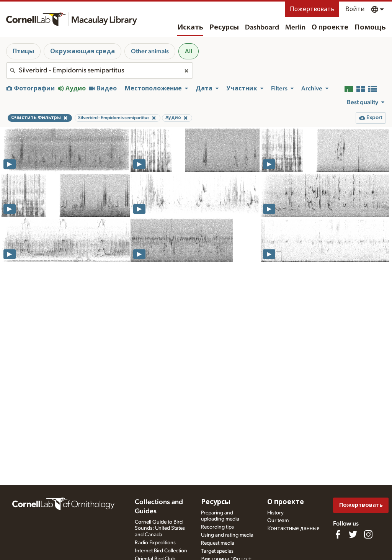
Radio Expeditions (155, 543)
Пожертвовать (312, 9)
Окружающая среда (82, 51)
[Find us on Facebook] (338, 534)
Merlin (295, 28)
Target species (217, 551)
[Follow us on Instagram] (368, 534)
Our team (278, 521)
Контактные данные (293, 529)
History (275, 513)
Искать (190, 28)
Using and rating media (227, 535)
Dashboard (262, 28)
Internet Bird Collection (161, 551)
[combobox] (100, 70)
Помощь (370, 28)
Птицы (23, 51)
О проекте (330, 28)
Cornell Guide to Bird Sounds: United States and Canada (160, 529)
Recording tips (217, 527)
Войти (355, 9)
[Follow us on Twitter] (353, 534)
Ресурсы (224, 28)
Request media (218, 543)
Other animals (150, 51)
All (189, 51)
